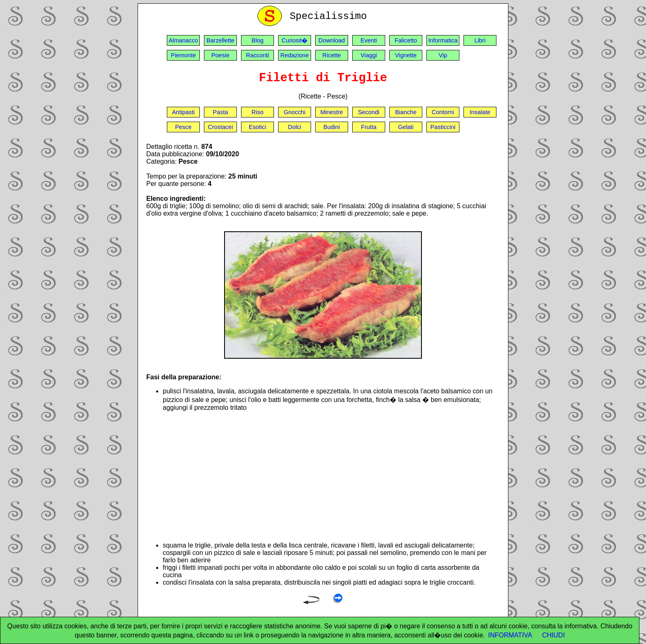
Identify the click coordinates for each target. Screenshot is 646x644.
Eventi (369, 40)
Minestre (331, 112)
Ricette (332, 55)
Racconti (257, 55)
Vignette (406, 55)
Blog (258, 40)
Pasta (221, 112)
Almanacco (183, 40)
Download (332, 40)
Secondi (369, 112)
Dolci (295, 127)
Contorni (443, 112)
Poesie (220, 55)
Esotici (257, 127)
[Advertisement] (331, 477)
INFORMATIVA (510, 635)
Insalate (480, 112)
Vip (443, 55)
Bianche (406, 112)
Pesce (183, 127)
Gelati (406, 127)
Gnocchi (295, 112)
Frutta (369, 127)
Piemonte (184, 55)
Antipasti (183, 112)
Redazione (295, 55)
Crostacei (221, 127)
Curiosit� (295, 40)
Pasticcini (443, 127)
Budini (332, 127)
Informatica (443, 40)
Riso (258, 112)
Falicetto (406, 40)
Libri (480, 40)
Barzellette (220, 40)
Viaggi (369, 55)
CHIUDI (554, 635)
